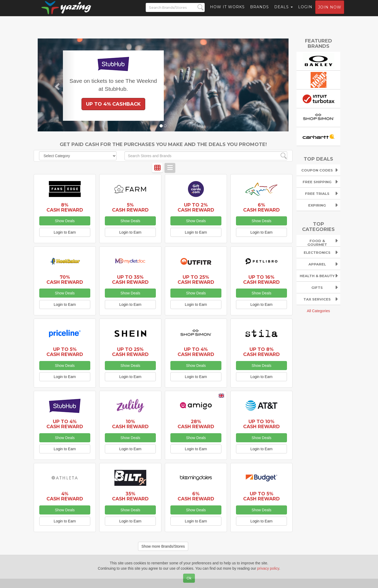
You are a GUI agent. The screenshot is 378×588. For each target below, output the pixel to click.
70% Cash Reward (65, 280)
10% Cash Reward (130, 424)
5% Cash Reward (130, 207)
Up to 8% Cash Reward (261, 352)
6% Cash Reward (261, 207)
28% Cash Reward (196, 424)
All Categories (318, 311)
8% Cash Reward (65, 207)
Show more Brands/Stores (163, 546)
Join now (330, 12)
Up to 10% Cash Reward (261, 424)
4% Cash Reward (65, 496)
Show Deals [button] (65, 221)
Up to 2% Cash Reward (196, 207)
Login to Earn (65, 232)
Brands (259, 12)
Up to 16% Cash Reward (261, 280)
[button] (57, 85)
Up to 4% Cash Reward (196, 352)
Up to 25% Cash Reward (196, 280)
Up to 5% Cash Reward (65, 352)
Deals (283, 12)
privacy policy (268, 568)
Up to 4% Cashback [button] (113, 104)
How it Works (227, 12)
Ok (189, 578)
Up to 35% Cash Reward (130, 280)
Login (305, 12)
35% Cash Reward (130, 496)
